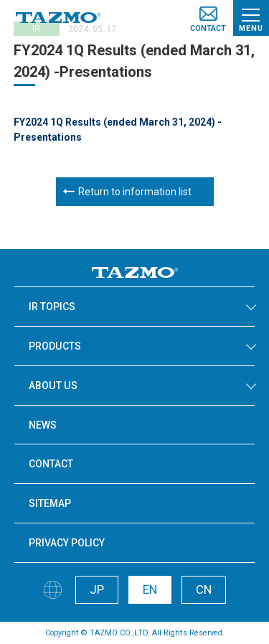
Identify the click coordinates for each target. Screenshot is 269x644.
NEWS (43, 425)
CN (204, 589)
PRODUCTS (55, 346)
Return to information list (135, 192)
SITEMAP (50, 503)
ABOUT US (53, 386)
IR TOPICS (52, 307)
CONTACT (51, 464)
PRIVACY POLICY (67, 543)
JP (97, 589)
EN (150, 589)
